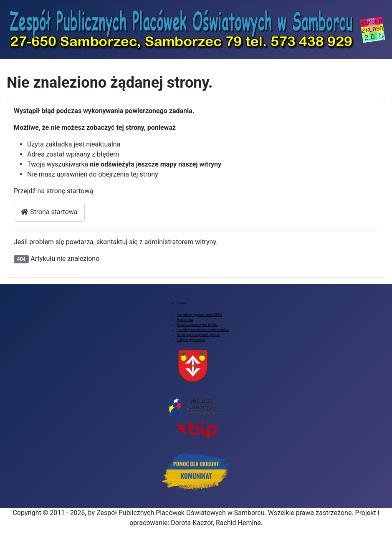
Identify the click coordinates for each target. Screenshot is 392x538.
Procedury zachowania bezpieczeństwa (203, 330)
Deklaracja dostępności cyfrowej (199, 335)
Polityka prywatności (191, 340)
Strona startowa (49, 212)
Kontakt (182, 303)
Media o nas (185, 320)
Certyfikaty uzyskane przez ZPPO (199, 315)
